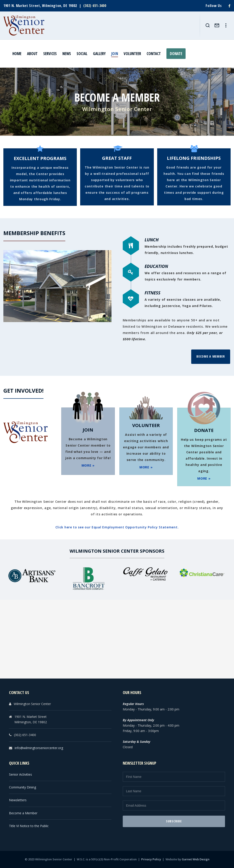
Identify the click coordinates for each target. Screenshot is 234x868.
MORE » (88, 465)
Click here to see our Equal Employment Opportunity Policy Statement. (117, 527)
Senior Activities (20, 774)
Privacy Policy (151, 859)
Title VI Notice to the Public (29, 826)
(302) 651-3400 (95, 6)
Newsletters (18, 800)
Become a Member (211, 356)
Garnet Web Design (196, 859)
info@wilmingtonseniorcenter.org (39, 748)
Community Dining (23, 787)
